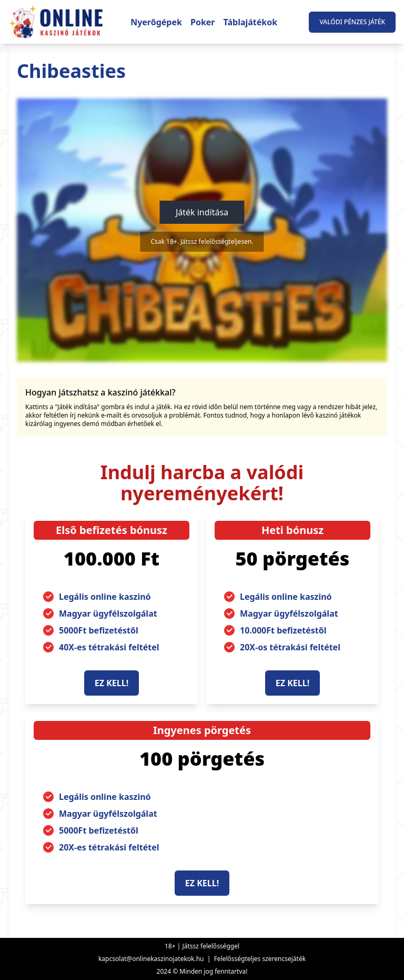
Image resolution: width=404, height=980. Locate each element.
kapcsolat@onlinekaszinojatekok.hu (151, 959)
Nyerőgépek (156, 22)
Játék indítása (202, 212)
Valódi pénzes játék (352, 22)
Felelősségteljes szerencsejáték (260, 959)
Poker (203, 22)
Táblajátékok (251, 22)
